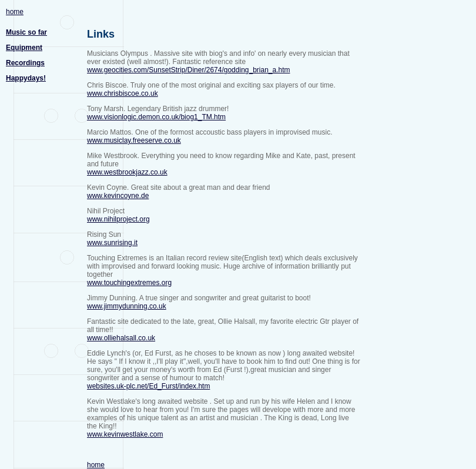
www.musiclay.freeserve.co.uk (134, 140)
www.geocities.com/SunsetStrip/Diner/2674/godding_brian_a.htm (189, 70)
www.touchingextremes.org (129, 283)
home (15, 12)
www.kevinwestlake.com (125, 434)
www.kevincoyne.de (118, 196)
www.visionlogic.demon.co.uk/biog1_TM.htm (156, 117)
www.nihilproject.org (118, 219)
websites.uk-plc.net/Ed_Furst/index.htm (148, 386)
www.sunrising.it (112, 243)
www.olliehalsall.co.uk (121, 338)
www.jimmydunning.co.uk (127, 306)
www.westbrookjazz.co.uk (127, 172)
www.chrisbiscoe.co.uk (123, 93)
